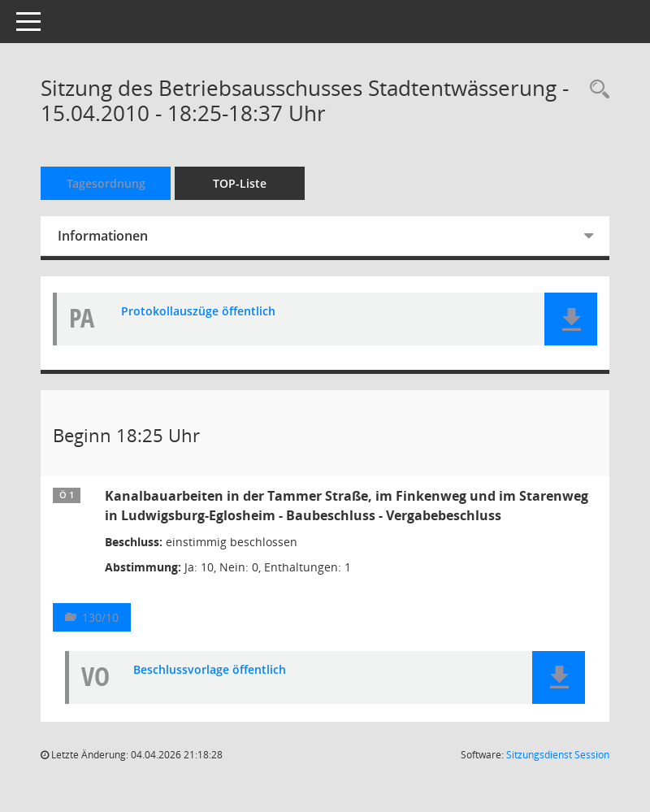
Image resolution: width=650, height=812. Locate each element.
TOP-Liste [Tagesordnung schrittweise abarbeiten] (240, 183)
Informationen (103, 236)
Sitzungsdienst (558, 755)
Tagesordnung (106, 183)
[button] (571, 319)
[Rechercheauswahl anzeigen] (596, 90)
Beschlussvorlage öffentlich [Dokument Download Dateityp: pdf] (210, 670)
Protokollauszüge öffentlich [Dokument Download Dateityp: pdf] (198, 312)
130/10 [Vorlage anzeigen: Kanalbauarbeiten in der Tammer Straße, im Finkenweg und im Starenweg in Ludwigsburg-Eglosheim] (100, 617)
